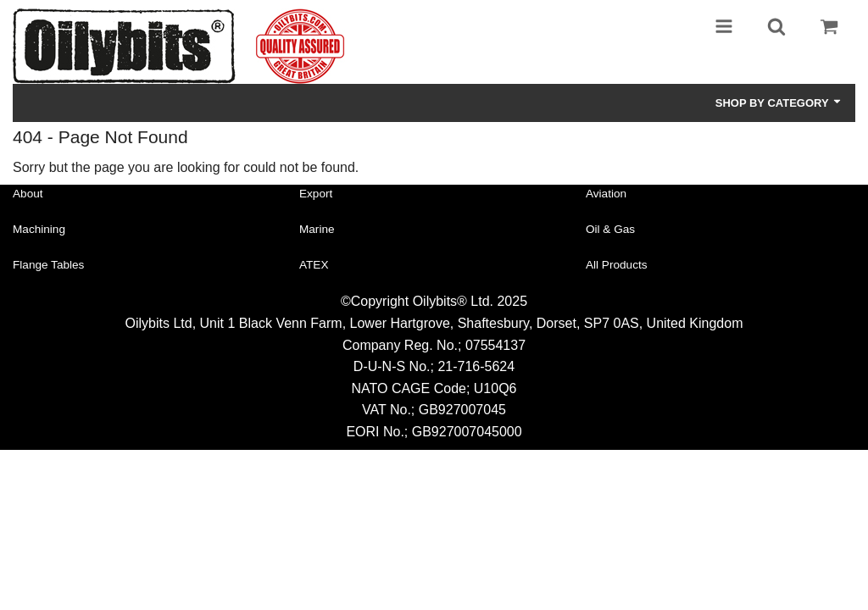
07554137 (495, 345)
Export (316, 194)
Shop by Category (779, 103)
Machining (39, 229)
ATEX (314, 265)
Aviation (606, 194)
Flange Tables (48, 265)
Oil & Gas (610, 229)
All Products (617, 265)
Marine (317, 229)
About (28, 194)
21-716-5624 (476, 366)
